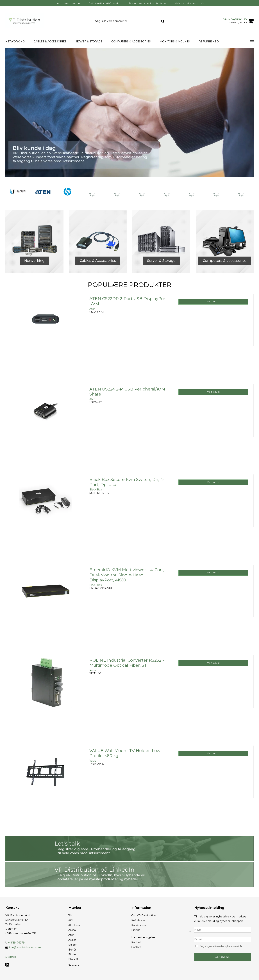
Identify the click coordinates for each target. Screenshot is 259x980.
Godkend (223, 957)
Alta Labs (74, 925)
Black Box (75, 959)
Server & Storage (89, 42)
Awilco (72, 940)
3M (70, 915)
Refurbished (209, 42)
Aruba (72, 930)
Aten (71, 935)
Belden (73, 945)
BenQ (72, 950)
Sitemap (11, 957)
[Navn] (223, 930)
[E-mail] (223, 939)
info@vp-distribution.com (25, 947)
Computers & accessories (131, 42)
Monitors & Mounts (175, 42)
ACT (71, 920)
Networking (15, 42)
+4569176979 (15, 943)
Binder (72, 954)
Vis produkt (213, 301)
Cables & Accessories (50, 42)
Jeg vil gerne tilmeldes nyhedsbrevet (226, 946)
